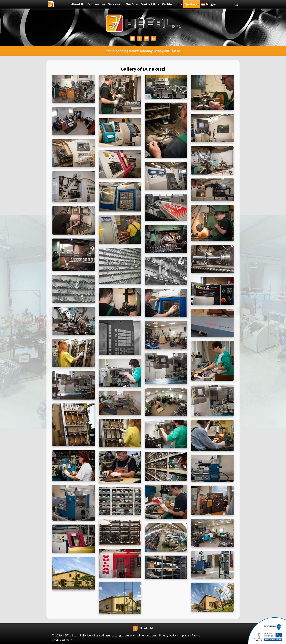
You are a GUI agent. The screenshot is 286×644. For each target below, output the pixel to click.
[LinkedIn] (153, 38)
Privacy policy (168, 635)
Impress (184, 635)
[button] (236, 4)
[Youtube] (146, 38)
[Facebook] (140, 38)
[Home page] (51, 4)
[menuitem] (78, 4)
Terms (196, 635)
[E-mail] (133, 38)
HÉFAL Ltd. (143, 628)
